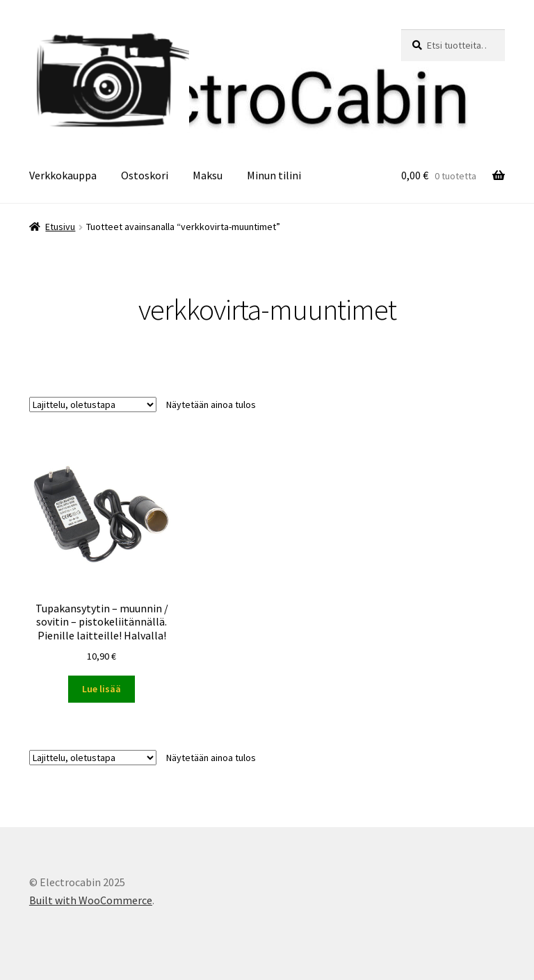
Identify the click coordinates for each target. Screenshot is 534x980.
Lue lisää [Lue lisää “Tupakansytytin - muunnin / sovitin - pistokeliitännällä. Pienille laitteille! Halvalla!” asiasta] (102, 689)
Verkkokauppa (63, 175)
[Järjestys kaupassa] (93, 405)
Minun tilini (274, 175)
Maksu (208, 175)
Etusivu (60, 227)
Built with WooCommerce (91, 900)
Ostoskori (145, 175)
